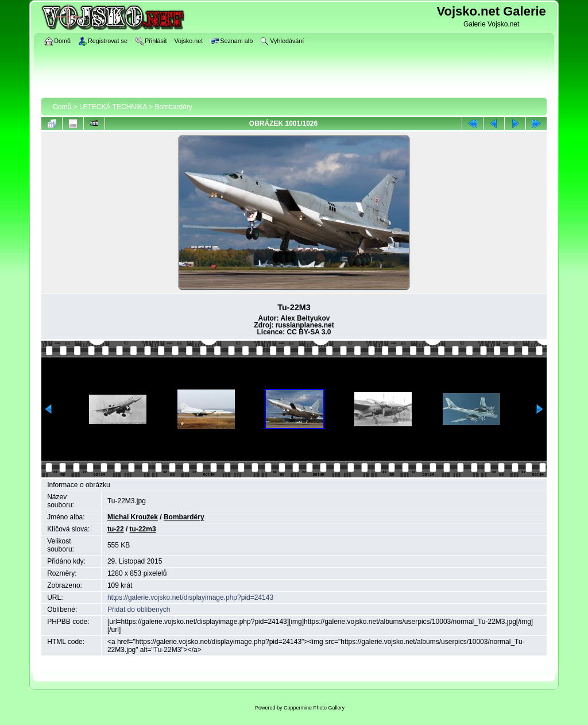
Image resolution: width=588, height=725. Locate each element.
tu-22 (116, 529)
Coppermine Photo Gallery (314, 708)
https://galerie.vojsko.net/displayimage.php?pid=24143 (190, 597)
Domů (62, 107)
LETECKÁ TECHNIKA (113, 107)
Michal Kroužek (133, 517)
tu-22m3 (143, 529)
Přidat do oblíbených (139, 610)
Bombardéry (173, 107)
